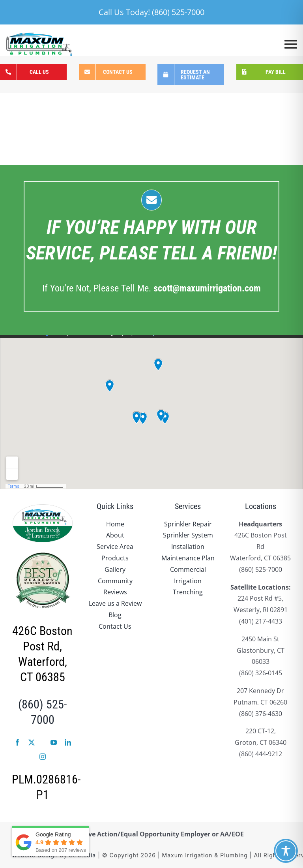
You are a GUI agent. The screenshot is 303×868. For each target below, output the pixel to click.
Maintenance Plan (188, 558)
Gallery (115, 569)
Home (115, 524)
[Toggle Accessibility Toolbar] (286, 851)
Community (115, 581)
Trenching (188, 592)
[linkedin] (68, 742)
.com (207, 288)
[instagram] (43, 757)
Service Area (115, 547)
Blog (115, 615)
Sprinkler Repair (188, 524)
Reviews (115, 592)
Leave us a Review (115, 603)
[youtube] (54, 742)
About (115, 535)
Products (115, 558)
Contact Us (115, 626)
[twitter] (32, 742)
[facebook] (17, 742)
